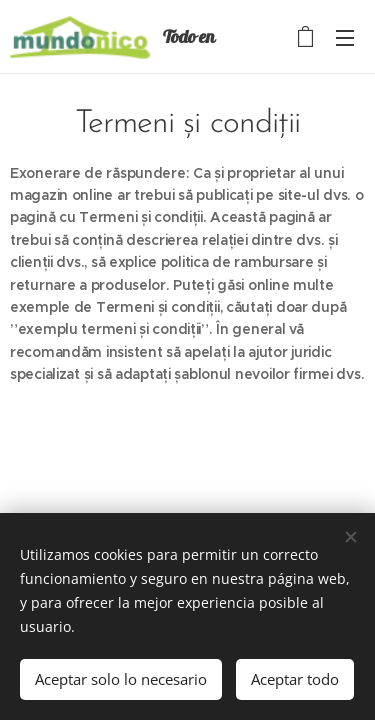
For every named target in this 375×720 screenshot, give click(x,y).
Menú (345, 38)
